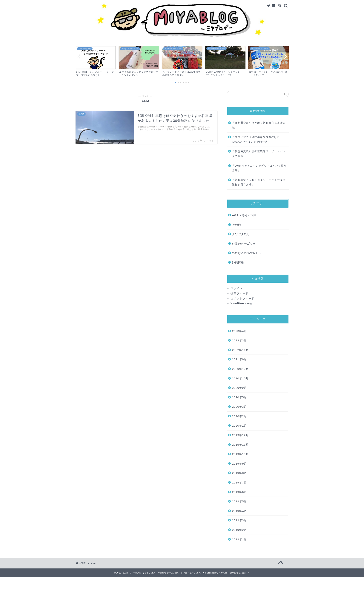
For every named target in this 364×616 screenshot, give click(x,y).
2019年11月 (240, 445)
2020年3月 (239, 407)
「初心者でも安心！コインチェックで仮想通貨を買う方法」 (259, 182)
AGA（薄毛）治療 (244, 215)
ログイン (236, 288)
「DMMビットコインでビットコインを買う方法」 (259, 168)
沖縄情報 (238, 263)
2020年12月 (240, 369)
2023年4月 (239, 331)
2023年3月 (239, 340)
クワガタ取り (241, 234)
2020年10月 (240, 378)
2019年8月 (239, 473)
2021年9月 (239, 359)
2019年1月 (239, 539)
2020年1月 (239, 426)
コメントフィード (242, 298)
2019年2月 (239, 530)
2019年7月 (239, 482)
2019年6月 (239, 492)
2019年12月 (240, 435)
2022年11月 (240, 350)
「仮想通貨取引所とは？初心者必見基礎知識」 (259, 125)
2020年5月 (239, 397)
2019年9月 (239, 464)
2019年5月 (239, 501)
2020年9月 (239, 388)
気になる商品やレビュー (248, 253)
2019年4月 (239, 511)
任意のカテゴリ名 (244, 244)
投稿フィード (239, 293)
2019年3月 (239, 520)
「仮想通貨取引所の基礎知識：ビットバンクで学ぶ (259, 154)
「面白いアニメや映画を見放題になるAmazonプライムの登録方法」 (256, 140)
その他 (236, 225)
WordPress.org (241, 303)
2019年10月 (240, 454)
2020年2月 (239, 416)
